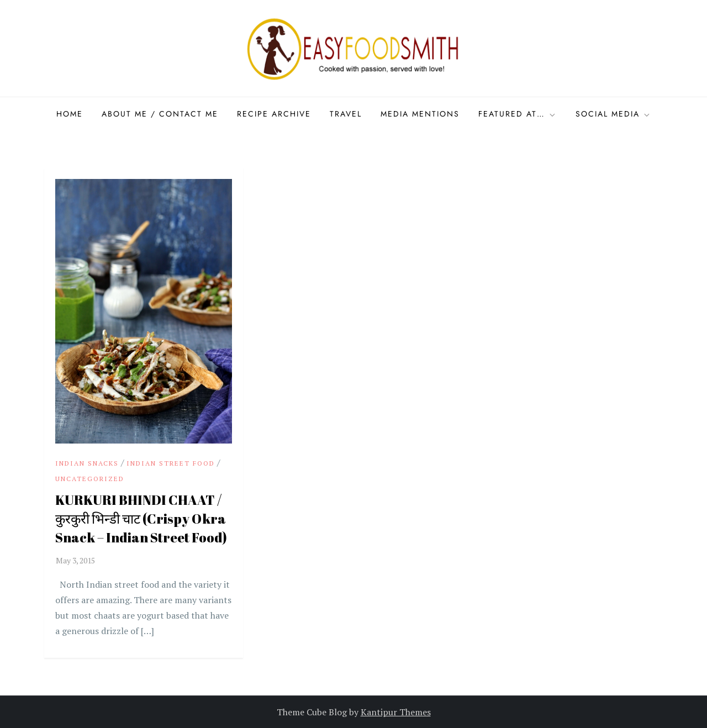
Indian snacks (87, 463)
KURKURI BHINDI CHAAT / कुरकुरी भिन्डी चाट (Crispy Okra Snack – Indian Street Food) (141, 518)
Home (70, 114)
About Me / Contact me (160, 114)
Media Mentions (420, 114)
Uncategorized (90, 479)
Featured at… (518, 114)
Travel (346, 114)
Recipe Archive (274, 114)
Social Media (613, 114)
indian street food (171, 463)
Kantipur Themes (396, 712)
